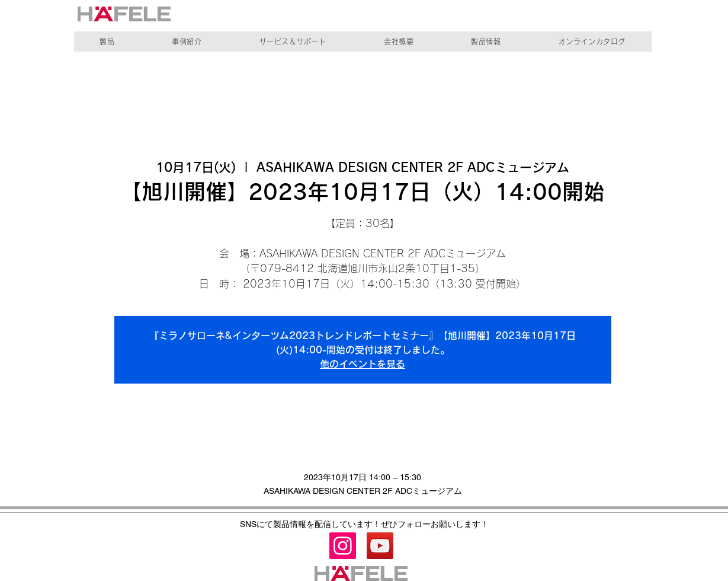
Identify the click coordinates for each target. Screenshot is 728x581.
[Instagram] (343, 546)
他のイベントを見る (363, 364)
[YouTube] (380, 546)
